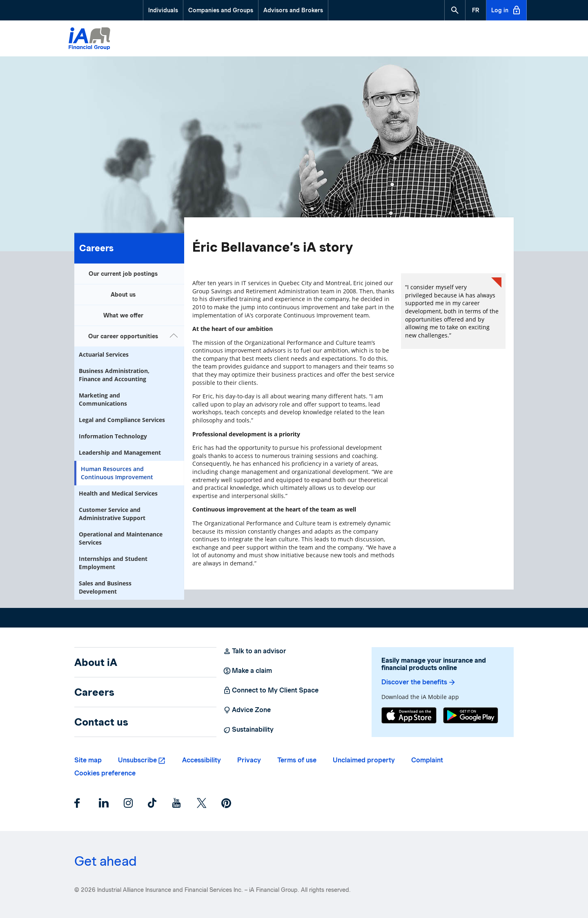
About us (123, 295)
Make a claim (247, 671)
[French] (476, 10)
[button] (455, 10)
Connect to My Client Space (271, 690)
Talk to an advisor (255, 651)
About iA (96, 662)
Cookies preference (105, 773)
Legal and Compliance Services (122, 420)
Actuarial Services (104, 354)
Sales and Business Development (105, 587)
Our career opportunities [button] (134, 335)
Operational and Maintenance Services (121, 538)
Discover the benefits (419, 682)
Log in (506, 10)
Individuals (163, 10)
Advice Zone (247, 710)
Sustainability (248, 730)
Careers (96, 248)
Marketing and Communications (103, 399)
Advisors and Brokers (293, 10)
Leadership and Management (120, 452)
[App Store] (409, 716)
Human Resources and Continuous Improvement (117, 473)
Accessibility (202, 760)
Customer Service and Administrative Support (112, 514)
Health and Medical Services (118, 493)
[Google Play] (471, 716)
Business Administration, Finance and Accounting (114, 375)
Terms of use (297, 760)
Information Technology (113, 436)
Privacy (249, 760)
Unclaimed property (364, 760)
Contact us (101, 722)
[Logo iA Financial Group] (89, 40)
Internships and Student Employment (113, 563)
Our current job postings (123, 274)
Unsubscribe (137, 760)
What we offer (123, 315)
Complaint (427, 760)
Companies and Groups (221, 10)
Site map (88, 760)
